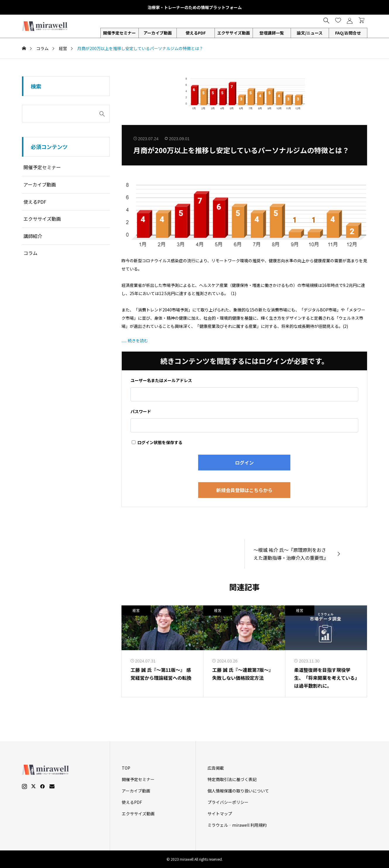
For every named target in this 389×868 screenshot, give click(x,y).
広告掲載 (216, 768)
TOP (126, 768)
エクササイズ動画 (234, 33)
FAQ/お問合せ (348, 33)
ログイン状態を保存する (157, 442)
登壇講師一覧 (272, 33)
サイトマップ (220, 814)
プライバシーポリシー (228, 802)
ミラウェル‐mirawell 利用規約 (237, 825)
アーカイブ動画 (158, 33)
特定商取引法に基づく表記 (232, 779)
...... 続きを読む (135, 340)
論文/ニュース (310, 33)
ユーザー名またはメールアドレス (161, 380)
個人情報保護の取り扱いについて (238, 791)
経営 (136, 610)
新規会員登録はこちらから (244, 490)
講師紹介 (33, 236)
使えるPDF (196, 33)
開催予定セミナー (119, 33)
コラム (30, 253)
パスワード (141, 411)
